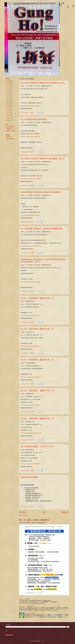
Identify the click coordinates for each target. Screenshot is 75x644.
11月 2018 (8, 102)
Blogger (43, 641)
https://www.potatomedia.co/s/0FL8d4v (30, 464)
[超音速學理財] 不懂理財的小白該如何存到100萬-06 (41, 192)
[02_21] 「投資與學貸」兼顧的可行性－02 (37, 329)
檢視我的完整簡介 (10, 139)
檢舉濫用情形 (9, 635)
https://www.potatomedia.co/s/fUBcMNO (31, 433)
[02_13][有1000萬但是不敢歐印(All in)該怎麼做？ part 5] (43, 83)
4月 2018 (8, 114)
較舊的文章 (65, 512)
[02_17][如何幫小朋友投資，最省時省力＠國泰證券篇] (42, 229)
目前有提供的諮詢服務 (30, 477)
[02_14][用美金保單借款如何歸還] (34, 119)
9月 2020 (8, 91)
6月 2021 (8, 89)
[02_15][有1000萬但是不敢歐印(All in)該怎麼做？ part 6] (43, 159)
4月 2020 (8, 97)
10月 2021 (8, 85)
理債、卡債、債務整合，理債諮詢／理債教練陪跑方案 (34, 520)
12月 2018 (8, 100)
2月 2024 (8, 80)
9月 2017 (8, 121)
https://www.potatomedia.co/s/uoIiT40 (30, 215)
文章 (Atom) (26, 515)
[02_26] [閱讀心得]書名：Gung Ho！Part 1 (37, 446)
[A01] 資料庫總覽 (10, 127)
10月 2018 (8, 104)
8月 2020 (8, 93)
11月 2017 (8, 116)
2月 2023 (8, 83)
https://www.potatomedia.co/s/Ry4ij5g (30, 137)
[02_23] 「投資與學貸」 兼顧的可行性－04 (37, 391)
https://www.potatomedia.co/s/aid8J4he (31, 377)
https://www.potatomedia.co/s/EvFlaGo (30, 106)
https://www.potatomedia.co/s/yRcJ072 (30, 405)
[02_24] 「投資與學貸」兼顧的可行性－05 (37, 418)
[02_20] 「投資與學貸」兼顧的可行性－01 (37, 298)
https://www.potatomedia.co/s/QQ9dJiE (31, 282)
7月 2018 (8, 110)
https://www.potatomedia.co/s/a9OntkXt (31, 246)
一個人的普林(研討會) (31, 613)
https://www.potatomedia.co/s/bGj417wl (31, 315)
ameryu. (10, 137)
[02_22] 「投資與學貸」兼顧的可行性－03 (37, 360)
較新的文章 (23, 512)
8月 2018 (8, 108)
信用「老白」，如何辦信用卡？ (27, 606)
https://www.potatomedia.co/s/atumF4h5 (31, 179)
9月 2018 (8, 106)
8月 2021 (8, 87)
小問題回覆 (9, 129)
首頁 (44, 512)
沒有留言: (32, 113)
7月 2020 (8, 95)
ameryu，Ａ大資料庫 (24, 599)
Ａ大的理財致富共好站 (28, 7)
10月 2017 (8, 119)
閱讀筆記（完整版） (11, 131)
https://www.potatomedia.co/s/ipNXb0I (30, 346)
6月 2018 (8, 112)
